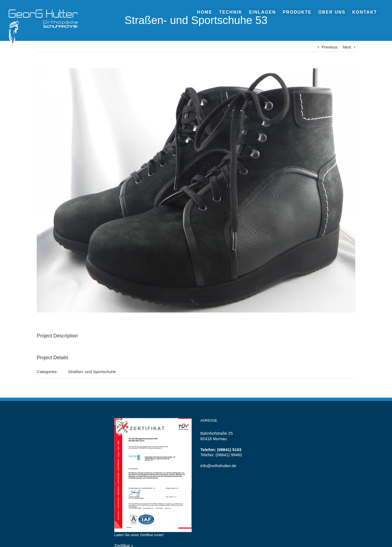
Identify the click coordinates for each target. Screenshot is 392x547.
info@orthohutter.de (218, 466)
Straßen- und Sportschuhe (92, 372)
